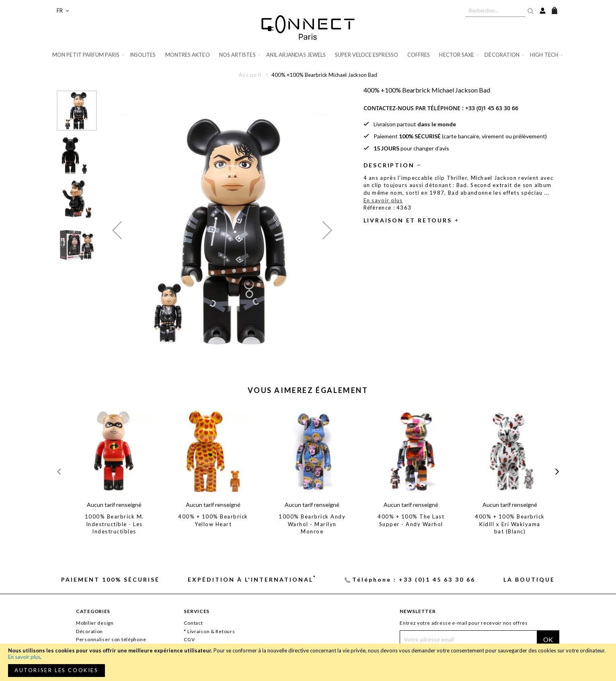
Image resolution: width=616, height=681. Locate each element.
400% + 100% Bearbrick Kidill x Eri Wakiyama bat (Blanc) (510, 524)
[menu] (308, 55)
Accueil (251, 75)
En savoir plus (24, 657)
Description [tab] (389, 165)
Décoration (89, 631)
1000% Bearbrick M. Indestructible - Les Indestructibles (114, 524)
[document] (308, 662)
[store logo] (308, 27)
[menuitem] (89, 55)
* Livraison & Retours (209, 631)
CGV (189, 639)
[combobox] (495, 10)
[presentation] (557, 472)
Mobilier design (95, 623)
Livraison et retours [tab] (408, 220)
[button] (63, 11)
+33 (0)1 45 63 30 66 (492, 108)
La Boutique (529, 579)
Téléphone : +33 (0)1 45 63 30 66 (414, 579)
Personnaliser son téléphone (111, 639)
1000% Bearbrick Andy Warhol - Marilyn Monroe (312, 524)
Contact (193, 623)
